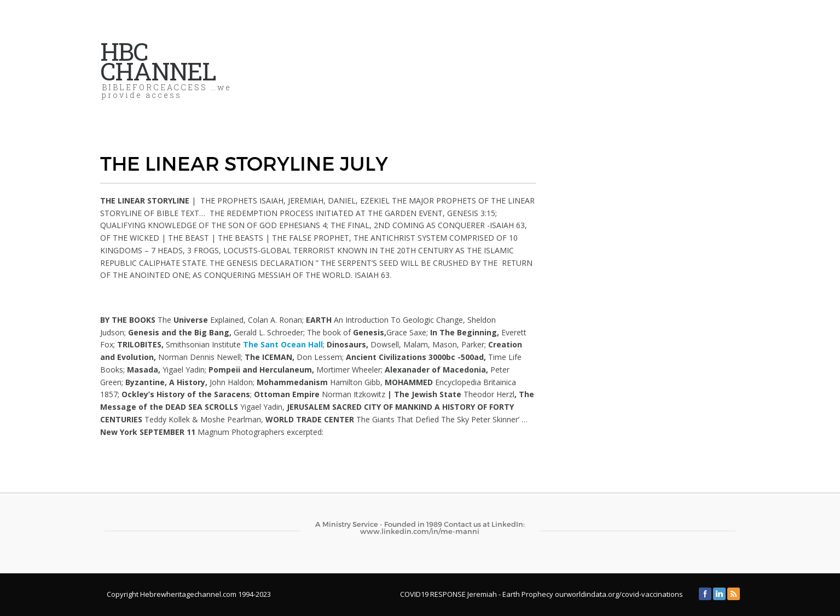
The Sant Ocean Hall (283, 344)
